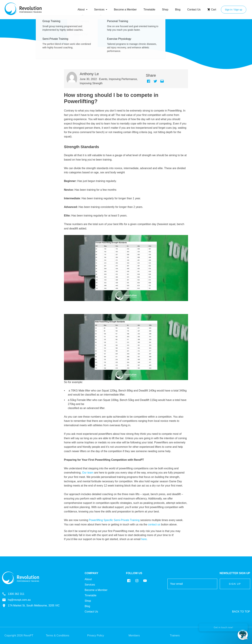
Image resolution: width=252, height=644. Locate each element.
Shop (165, 10)
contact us (154, 524)
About (81, 10)
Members (134, 636)
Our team (88, 473)
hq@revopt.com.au (16, 600)
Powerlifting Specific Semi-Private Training (114, 520)
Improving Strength (91, 83)
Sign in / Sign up (234, 10)
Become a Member (125, 10)
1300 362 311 (13, 594)
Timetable (149, 10)
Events (103, 79)
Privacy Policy (96, 636)
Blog (178, 10)
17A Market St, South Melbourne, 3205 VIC (31, 606)
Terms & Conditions (58, 636)
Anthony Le (89, 74)
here (144, 539)
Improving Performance (123, 79)
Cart (212, 10)
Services (99, 10)
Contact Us (194, 10)
